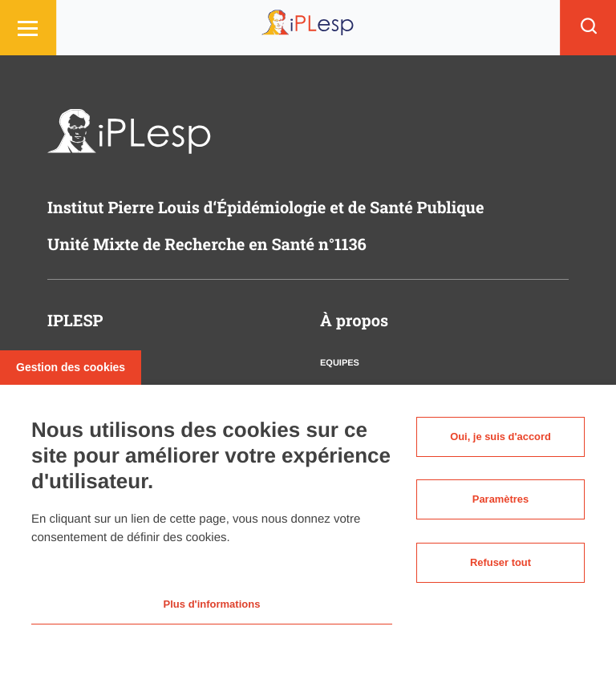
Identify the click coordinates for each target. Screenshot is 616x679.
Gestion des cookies (71, 363)
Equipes (340, 363)
